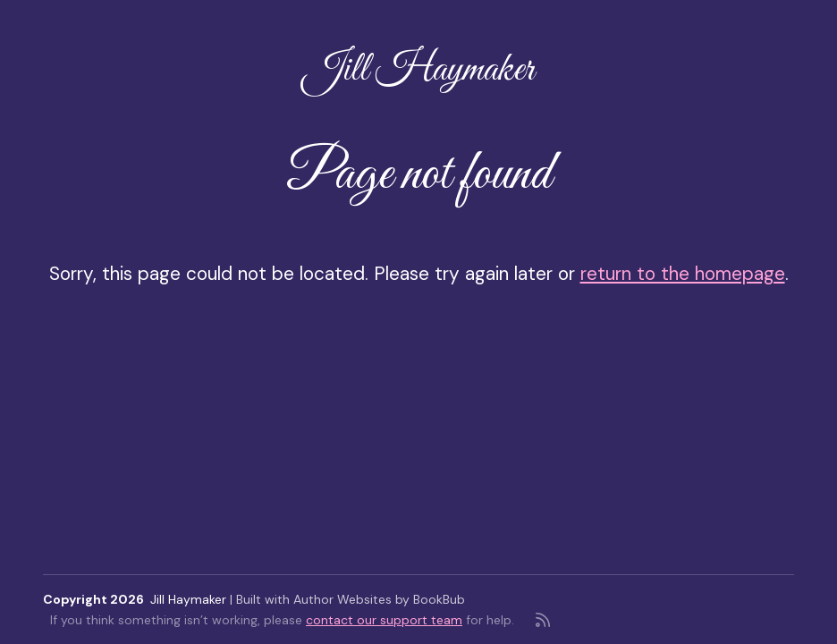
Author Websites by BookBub (379, 599)
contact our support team (384, 620)
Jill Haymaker (418, 70)
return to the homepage (683, 273)
